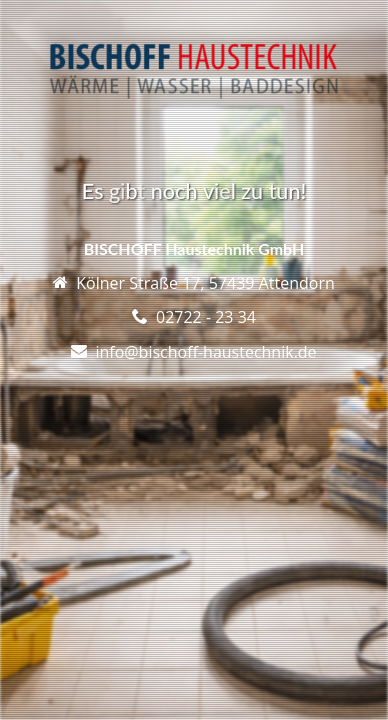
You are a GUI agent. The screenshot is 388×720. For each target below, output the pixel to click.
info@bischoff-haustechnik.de (205, 352)
